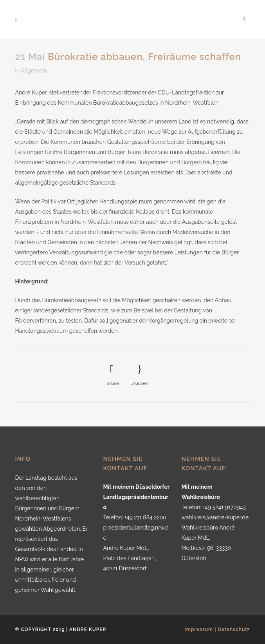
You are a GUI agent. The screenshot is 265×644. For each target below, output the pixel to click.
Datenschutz (234, 629)
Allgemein (34, 71)
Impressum (199, 629)
